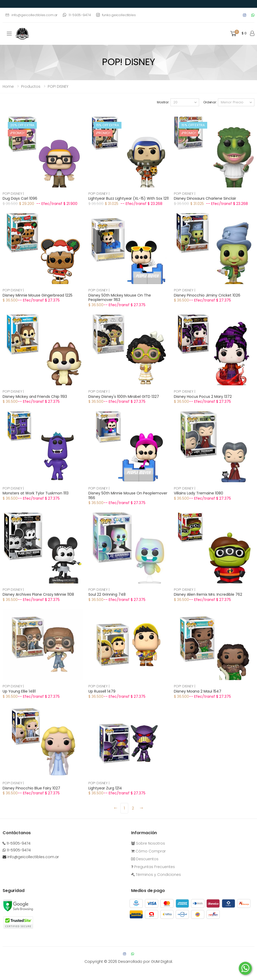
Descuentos (145, 859)
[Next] (142, 808)
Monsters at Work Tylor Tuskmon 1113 (36, 493)
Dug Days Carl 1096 (20, 198)
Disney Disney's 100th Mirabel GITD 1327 (124, 397)
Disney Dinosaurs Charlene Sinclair (205, 198)
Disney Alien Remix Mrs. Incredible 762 (208, 594)
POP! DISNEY (58, 86)
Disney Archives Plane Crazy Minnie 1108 (38, 594)
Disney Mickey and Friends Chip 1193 (35, 397)
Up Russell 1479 (102, 691)
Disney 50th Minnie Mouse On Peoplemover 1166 (128, 495)
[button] (238, 34)
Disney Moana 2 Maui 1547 (198, 691)
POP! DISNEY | (13, 194)
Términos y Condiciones (156, 875)
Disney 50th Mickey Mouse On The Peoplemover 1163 (120, 298)
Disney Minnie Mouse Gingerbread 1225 (38, 295)
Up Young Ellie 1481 (19, 691)
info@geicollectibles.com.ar (31, 15)
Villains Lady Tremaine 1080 (198, 493)
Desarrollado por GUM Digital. (145, 962)
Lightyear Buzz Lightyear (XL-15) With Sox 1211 (128, 198)
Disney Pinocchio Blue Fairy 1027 (31, 788)
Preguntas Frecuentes (153, 867)
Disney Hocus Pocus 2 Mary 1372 (203, 397)
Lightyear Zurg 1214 (105, 788)
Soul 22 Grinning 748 (107, 594)
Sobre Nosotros (148, 843)
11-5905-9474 (77, 15)
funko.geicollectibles (116, 15)
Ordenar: (210, 102)
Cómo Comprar (148, 851)
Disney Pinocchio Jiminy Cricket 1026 (207, 295)
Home (8, 86)
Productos (31, 86)
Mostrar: (163, 102)
